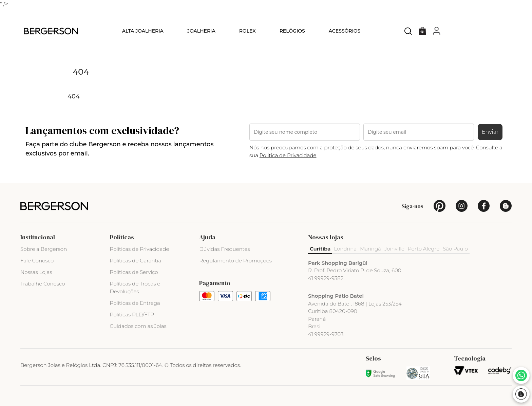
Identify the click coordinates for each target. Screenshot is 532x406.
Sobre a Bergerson (44, 249)
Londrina (345, 249)
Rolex (248, 31)
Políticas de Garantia (136, 261)
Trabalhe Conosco (43, 284)
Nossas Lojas (36, 272)
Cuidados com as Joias (138, 326)
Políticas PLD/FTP (132, 315)
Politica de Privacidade (288, 155)
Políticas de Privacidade (140, 249)
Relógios (292, 31)
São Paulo (455, 249)
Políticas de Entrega (135, 303)
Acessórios (345, 31)
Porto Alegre (424, 249)
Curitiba (320, 249)
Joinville (394, 249)
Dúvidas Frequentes (224, 249)
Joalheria (201, 31)
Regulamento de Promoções (235, 261)
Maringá (370, 249)
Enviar (490, 132)
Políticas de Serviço (134, 272)
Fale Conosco (37, 261)
